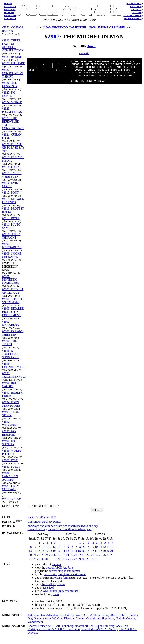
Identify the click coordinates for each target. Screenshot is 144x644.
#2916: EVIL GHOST (10, 187)
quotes (55, 597)
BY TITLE (136, 6)
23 (43, 558)
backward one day (87, 529)
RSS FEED (10, 15)
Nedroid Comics (125, 621)
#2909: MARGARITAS (12, 248)
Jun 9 (91, 49)
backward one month (63, 529)
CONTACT (10, 18)
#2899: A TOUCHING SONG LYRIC (11, 357)
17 (47, 554)
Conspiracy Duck (38, 524)
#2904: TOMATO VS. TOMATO (13, 303)
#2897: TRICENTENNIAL (14, 378)
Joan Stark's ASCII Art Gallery (100, 632)
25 (50, 558)
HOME (8, 3)
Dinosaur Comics (74, 621)
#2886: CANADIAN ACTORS (10, 479)
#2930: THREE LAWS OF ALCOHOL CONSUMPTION (13, 48)
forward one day (37, 532)
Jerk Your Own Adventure (43, 618)
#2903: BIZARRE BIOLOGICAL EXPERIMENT (13, 315)
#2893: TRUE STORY (10, 416)
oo (62, 618)
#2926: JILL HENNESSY (10, 87)
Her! (89, 618)
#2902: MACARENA (10, 326)
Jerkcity (69, 618)
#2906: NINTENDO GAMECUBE (10, 282)
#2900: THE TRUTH (9, 345)
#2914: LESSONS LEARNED (13, 203)
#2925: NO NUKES (9, 97)
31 (47, 562)
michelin (84, 56)
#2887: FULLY (11, 469)
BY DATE (136, 9)
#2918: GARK (11, 170)
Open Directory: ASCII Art (112, 629)
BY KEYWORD (133, 18)
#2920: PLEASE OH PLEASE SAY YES (13, 150)
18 (50, 554)
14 (35, 554)
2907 (53, 39)
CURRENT (10, 6)
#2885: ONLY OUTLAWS (10, 490)
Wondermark (35, 625)
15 (39, 554)
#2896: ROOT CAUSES (11, 387)
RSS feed (48, 590)
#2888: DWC (10, 463)
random (56, 567)
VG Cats (57, 621)
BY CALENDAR (132, 15)
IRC (53, 520)
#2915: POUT (10, 195)
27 (30, 562)
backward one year (39, 529)
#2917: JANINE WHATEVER (12, 178)
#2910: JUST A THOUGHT (11, 239)
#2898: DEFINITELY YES (14, 368)
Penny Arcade (42, 621)
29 (39, 562)
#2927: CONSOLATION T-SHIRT (12, 76)
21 (35, 558)
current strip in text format (64, 574)
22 (39, 558)
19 (54, 554)
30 (43, 562)
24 (47, 558)
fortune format (62, 580)
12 (54, 549)
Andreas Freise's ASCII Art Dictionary (50, 629)
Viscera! (80, 618)
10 (47, 549)
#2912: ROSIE (11, 221)
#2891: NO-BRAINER (9, 436)
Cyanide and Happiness (100, 621)
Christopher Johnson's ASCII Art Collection (54, 632)
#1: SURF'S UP (11, 502)
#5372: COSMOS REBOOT (12, 32)
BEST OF (9, 12)
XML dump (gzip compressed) (61, 594)
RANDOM (10, 9)
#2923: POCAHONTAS (12, 113)
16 (43, 554)
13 (30, 554)
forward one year (81, 532)
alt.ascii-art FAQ (85, 629)
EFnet (43, 520)
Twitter (57, 524)
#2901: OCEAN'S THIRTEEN (13, 336)
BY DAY (137, 12)
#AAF (31, 520)
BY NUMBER (134, 3)
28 (35, 562)
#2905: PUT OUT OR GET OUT (13, 294)
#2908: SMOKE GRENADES (12, 258)
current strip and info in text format (65, 577)
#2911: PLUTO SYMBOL (11, 229)
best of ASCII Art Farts (60, 570)
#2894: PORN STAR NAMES (11, 407)
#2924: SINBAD (12, 105)
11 (51, 549)
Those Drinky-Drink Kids (109, 618)
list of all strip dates (53, 587)
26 (54, 558)
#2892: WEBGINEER (11, 426)
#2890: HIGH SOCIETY (10, 445)
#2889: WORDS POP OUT (12, 455)
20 (30, 558)
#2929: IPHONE (12, 60)
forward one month (59, 532)
